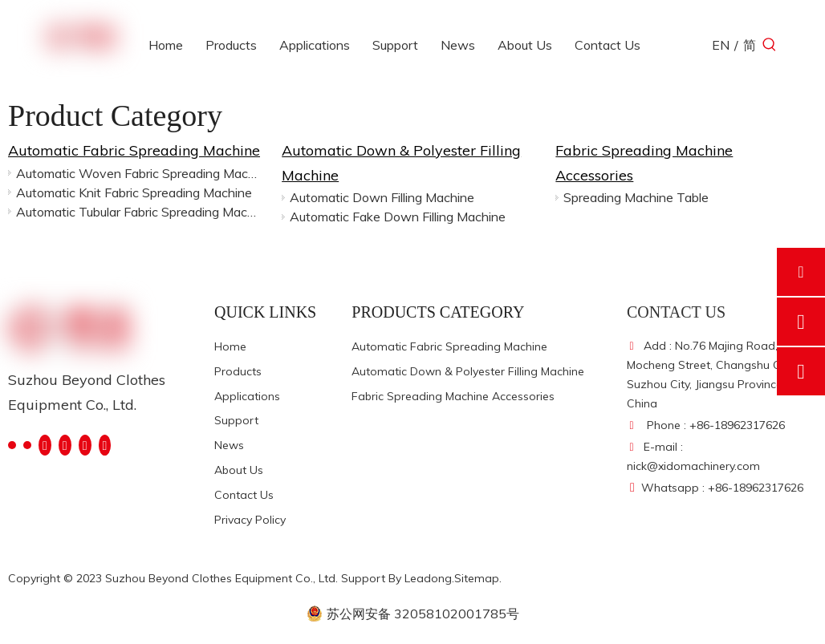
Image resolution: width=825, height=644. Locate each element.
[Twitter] (45, 444)
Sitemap (477, 578)
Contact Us (244, 495)
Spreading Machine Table (636, 197)
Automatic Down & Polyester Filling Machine (468, 371)
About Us (239, 470)
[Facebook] (12, 444)
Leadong (428, 578)
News (229, 445)
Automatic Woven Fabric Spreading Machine (139, 173)
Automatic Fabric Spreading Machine (134, 150)
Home (230, 346)
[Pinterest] (105, 444)
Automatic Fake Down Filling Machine (398, 217)
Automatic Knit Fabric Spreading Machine (134, 192)
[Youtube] (65, 444)
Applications (247, 396)
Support (236, 420)
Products (238, 371)
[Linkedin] (27, 444)
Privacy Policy (250, 520)
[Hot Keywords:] (770, 45)
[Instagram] (85, 444)
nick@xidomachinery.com (693, 466)
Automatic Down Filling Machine (382, 197)
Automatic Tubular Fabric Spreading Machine (139, 212)
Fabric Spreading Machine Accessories (453, 396)
